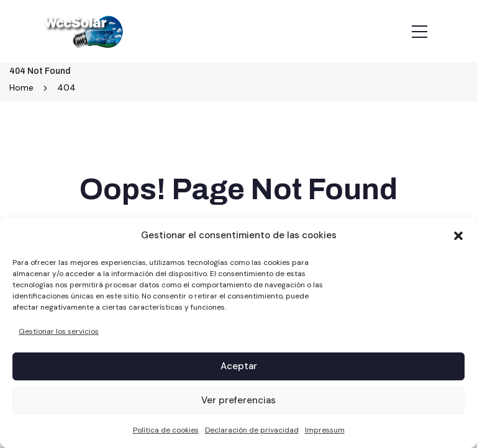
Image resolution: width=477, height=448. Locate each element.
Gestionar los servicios (59, 331)
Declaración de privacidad (252, 430)
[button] (458, 236)
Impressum (325, 430)
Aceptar (239, 366)
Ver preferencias (238, 400)
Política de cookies (166, 430)
